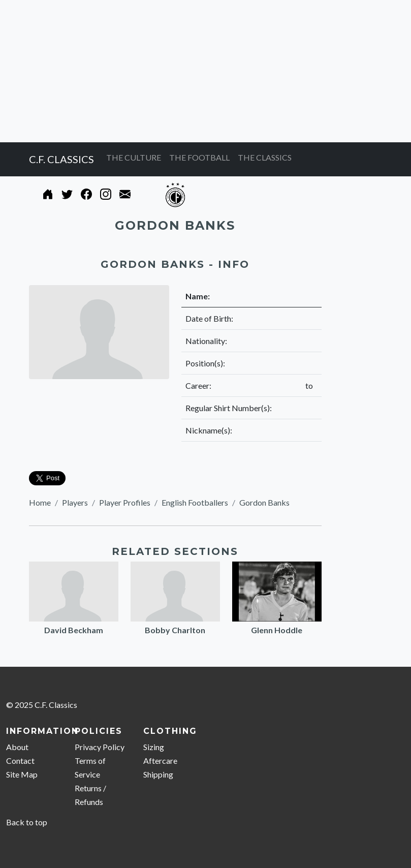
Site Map (22, 774)
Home (40, 502)
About (17, 747)
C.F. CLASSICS (61, 159)
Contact (20, 761)
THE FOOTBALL (199, 157)
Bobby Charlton (175, 630)
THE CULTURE (134, 157)
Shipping (158, 774)
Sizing (154, 747)
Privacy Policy (100, 747)
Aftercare (160, 761)
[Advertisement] (205, 71)
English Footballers (195, 502)
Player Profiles (125, 502)
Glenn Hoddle (277, 630)
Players (75, 502)
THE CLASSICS (265, 157)
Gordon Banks (264, 502)
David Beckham (74, 630)
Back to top (27, 822)
